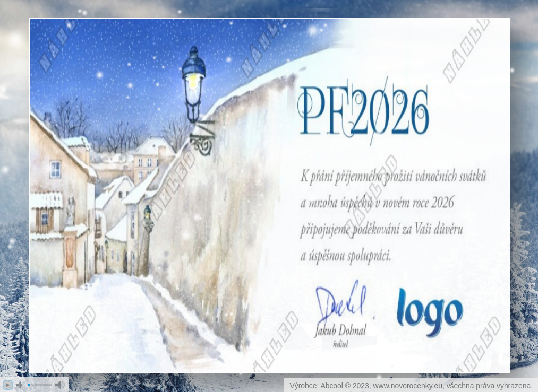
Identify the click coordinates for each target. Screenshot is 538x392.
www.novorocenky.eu (408, 386)
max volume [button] (60, 385)
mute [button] (21, 385)
